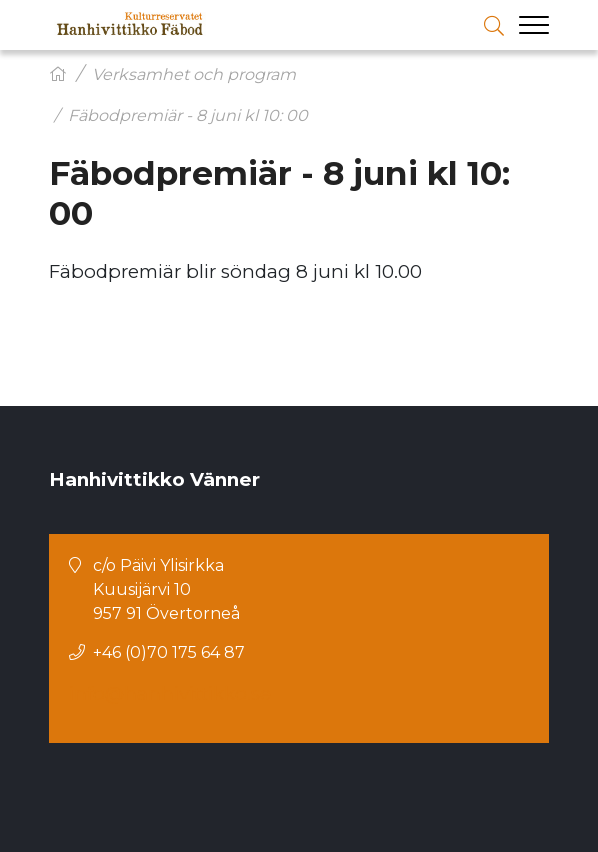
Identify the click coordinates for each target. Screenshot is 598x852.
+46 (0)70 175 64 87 (169, 652)
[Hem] (58, 74)
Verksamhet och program (194, 74)
